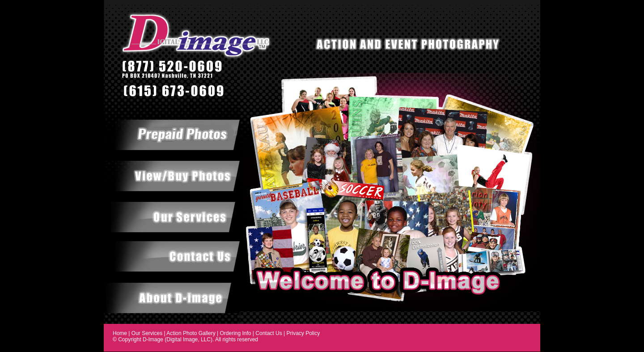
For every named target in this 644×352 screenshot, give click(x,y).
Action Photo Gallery (191, 333)
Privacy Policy (303, 333)
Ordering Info (235, 333)
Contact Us (269, 333)
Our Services (147, 333)
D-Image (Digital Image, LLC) (178, 339)
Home (120, 333)
